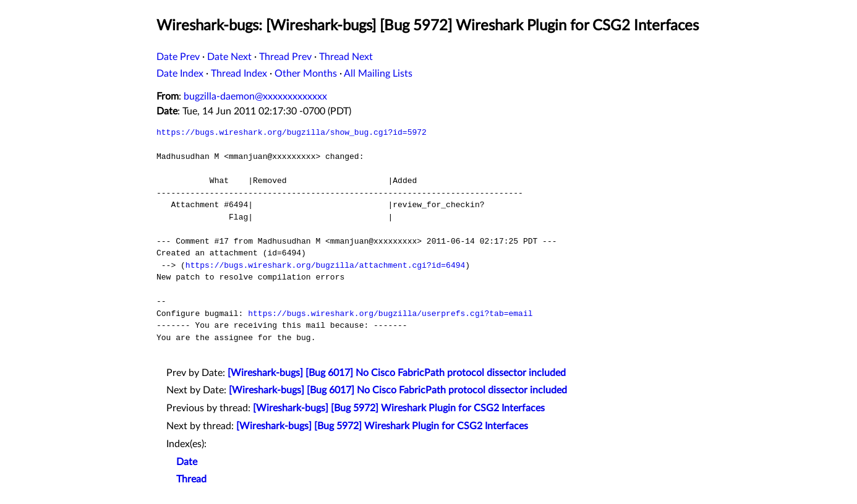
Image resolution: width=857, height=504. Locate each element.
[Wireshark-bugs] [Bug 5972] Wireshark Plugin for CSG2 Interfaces (399, 408)
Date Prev (178, 57)
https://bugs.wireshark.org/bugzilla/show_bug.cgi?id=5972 (292, 132)
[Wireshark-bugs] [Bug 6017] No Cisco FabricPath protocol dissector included (397, 373)
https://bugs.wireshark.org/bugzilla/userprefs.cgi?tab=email (390, 314)
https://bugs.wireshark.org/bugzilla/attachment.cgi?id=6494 (325, 265)
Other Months (306, 74)
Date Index (180, 74)
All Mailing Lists (378, 74)
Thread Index (239, 74)
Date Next (229, 57)
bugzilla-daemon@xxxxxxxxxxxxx (255, 96)
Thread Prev (285, 57)
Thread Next (346, 57)
